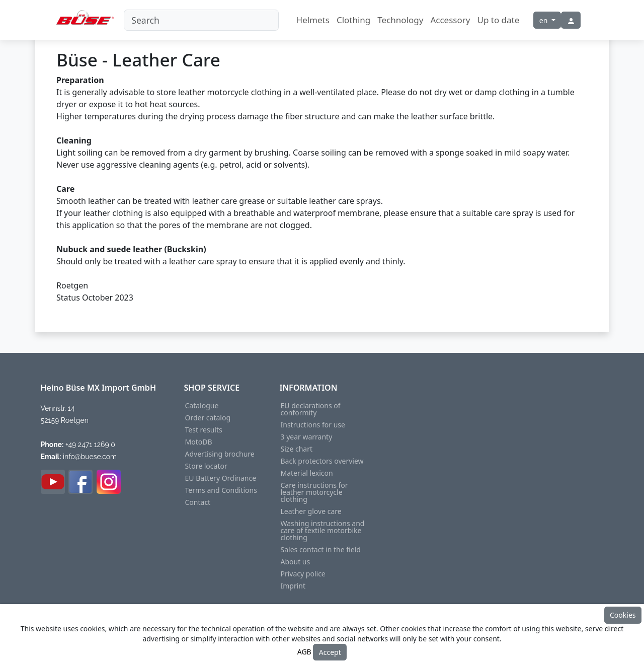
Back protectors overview (322, 461)
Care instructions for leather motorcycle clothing (314, 492)
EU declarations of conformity (311, 409)
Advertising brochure (220, 454)
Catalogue (202, 406)
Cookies (623, 615)
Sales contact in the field (321, 550)
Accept (330, 652)
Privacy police (303, 574)
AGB (304, 651)
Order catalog (208, 418)
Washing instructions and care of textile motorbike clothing (323, 531)
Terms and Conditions (221, 490)
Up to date (498, 20)
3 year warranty (307, 437)
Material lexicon (307, 473)
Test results (204, 430)
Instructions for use (313, 425)
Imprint (293, 586)
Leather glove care (311, 511)
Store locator (206, 466)
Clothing (353, 20)
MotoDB (199, 442)
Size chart (297, 449)
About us (296, 562)
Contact (198, 502)
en (544, 20)
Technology (400, 20)
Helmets (313, 20)
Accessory (450, 20)
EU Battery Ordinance (221, 478)
